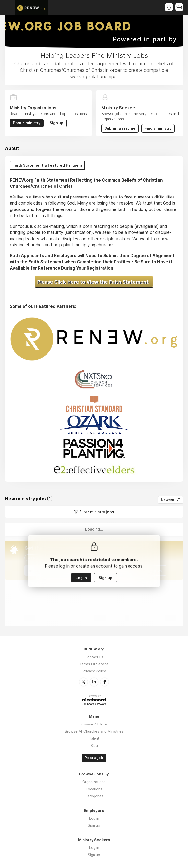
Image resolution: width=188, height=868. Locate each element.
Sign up (57, 123)
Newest (168, 500)
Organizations (94, 782)
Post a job (94, 758)
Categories (94, 796)
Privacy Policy (94, 671)
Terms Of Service (94, 664)
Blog (94, 745)
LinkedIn (94, 682)
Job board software (94, 704)
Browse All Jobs (94, 724)
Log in (81, 578)
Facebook (105, 682)
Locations (94, 789)
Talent (94, 738)
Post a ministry (27, 123)
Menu (9, 7)
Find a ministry (158, 128)
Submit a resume (120, 128)
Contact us (94, 657)
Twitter (83, 682)
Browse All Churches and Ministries (94, 731)
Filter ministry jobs (97, 512)
